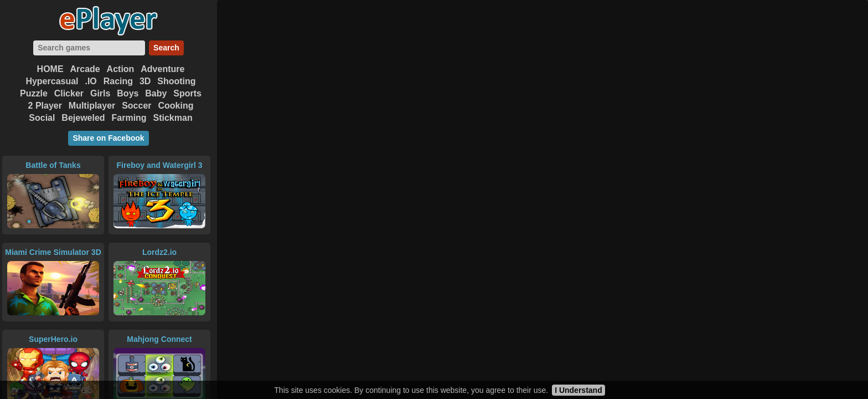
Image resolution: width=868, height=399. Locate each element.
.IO (91, 81)
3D (145, 81)
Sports (187, 93)
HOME (50, 69)
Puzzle (34, 93)
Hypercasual (52, 81)
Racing (118, 81)
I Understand (578, 390)
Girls (100, 93)
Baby (156, 93)
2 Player (45, 106)
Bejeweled (83, 118)
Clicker (69, 93)
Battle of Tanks (53, 165)
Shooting (176, 81)
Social (42, 118)
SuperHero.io (53, 339)
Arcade (85, 69)
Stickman (173, 118)
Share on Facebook (108, 138)
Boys (128, 93)
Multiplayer (92, 106)
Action (121, 69)
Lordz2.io (159, 252)
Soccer (136, 106)
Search (166, 48)
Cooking (175, 106)
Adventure (162, 69)
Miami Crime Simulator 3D (53, 252)
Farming (129, 118)
